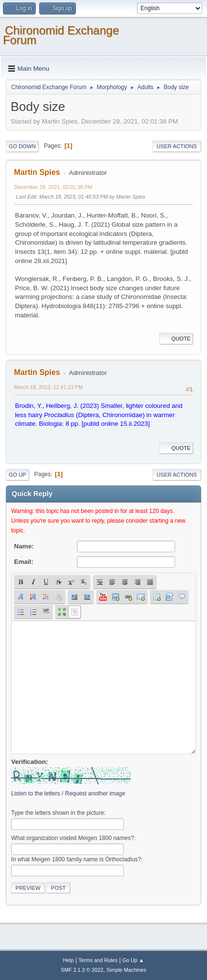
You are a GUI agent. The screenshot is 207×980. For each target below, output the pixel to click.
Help (68, 960)
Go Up (17, 475)
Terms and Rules (98, 960)
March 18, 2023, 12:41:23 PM (48, 387)
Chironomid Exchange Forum (61, 35)
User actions (177, 146)
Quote (176, 339)
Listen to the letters (36, 793)
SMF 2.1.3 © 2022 (82, 970)
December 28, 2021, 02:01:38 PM (53, 187)
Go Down (22, 146)
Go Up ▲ (133, 960)
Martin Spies (37, 172)
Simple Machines (126, 970)
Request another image (95, 793)
